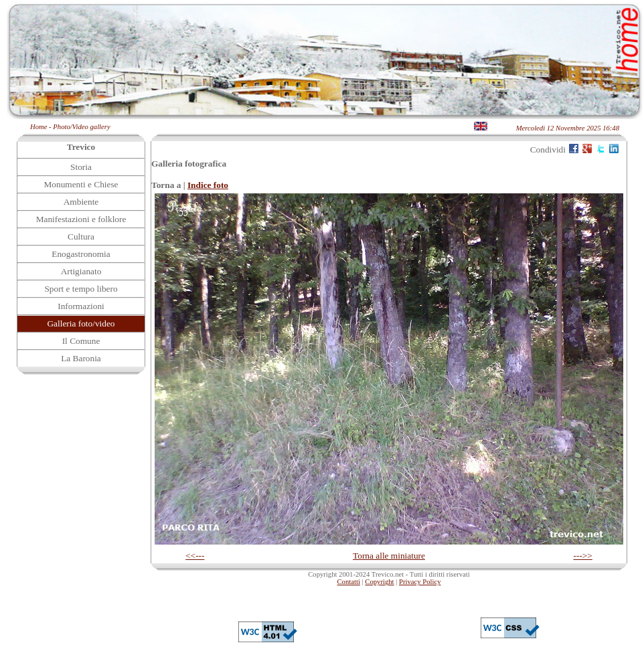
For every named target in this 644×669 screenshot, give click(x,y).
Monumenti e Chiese (81, 184)
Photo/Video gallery (81, 127)
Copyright (379, 582)
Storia (81, 167)
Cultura (81, 236)
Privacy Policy (420, 582)
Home (38, 127)
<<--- (195, 556)
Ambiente (81, 202)
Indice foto (208, 185)
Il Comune (81, 341)
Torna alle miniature (389, 556)
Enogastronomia (81, 254)
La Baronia (81, 358)
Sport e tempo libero (81, 289)
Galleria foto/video (81, 323)
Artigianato (81, 271)
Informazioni (81, 306)
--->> (583, 556)
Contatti (349, 582)
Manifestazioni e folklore (81, 219)
